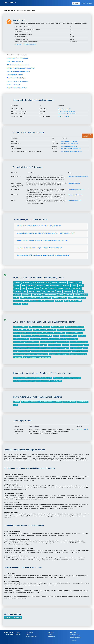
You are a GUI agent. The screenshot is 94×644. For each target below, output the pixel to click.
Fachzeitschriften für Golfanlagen (16, 78)
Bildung (28, 634)
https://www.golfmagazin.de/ (76, 189)
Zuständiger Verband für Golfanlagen (17, 88)
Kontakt (83, 3)
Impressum (90, 3)
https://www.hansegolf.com (69, 146)
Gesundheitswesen (31, 636)
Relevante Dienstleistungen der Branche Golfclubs (21, 68)
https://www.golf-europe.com (69, 141)
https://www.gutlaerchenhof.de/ (67, 114)
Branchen (76, 3)
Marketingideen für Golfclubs (15, 75)
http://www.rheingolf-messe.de (70, 144)
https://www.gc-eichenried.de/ (67, 111)
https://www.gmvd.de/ (74, 183)
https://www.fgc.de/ (64, 116)
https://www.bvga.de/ (83, 429)
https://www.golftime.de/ (75, 200)
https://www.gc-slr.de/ (65, 109)
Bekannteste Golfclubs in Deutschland (18, 58)
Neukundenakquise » (10, 11)
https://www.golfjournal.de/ (75, 195)
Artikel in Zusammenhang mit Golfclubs (18, 65)
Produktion (51, 632)
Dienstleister (52, 636)
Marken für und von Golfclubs (15, 62)
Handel (50, 634)
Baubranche (29, 632)
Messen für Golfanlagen (14, 85)
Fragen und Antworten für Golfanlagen (18, 81)
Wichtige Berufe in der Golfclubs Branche (18, 71)
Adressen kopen (74, 640)
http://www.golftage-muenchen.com (71, 149)
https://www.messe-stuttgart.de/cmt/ (72, 151)
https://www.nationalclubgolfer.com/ (78, 176)
